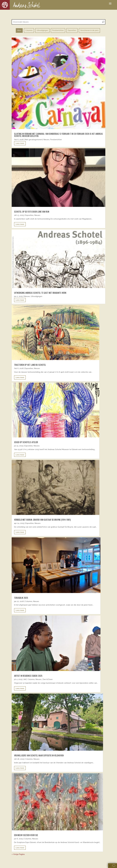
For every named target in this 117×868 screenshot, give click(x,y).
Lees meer (20, 143)
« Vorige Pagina (18, 854)
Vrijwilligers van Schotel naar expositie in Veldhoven (39, 755)
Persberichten (56, 140)
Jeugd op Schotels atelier (26, 442)
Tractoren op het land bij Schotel (30, 365)
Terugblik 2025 (21, 598)
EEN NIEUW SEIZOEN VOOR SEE (26, 835)
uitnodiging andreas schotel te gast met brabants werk (40, 293)
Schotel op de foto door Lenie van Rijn (32, 212)
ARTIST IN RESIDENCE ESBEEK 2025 (28, 676)
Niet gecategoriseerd (34, 140)
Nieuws (46, 140)
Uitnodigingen (37, 296)
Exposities (29, 215)
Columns (29, 601)
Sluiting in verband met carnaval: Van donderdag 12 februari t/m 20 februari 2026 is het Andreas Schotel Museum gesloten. (58, 135)
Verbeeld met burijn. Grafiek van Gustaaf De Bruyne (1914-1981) (42, 520)
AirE (25, 679)
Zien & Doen (47, 679)
